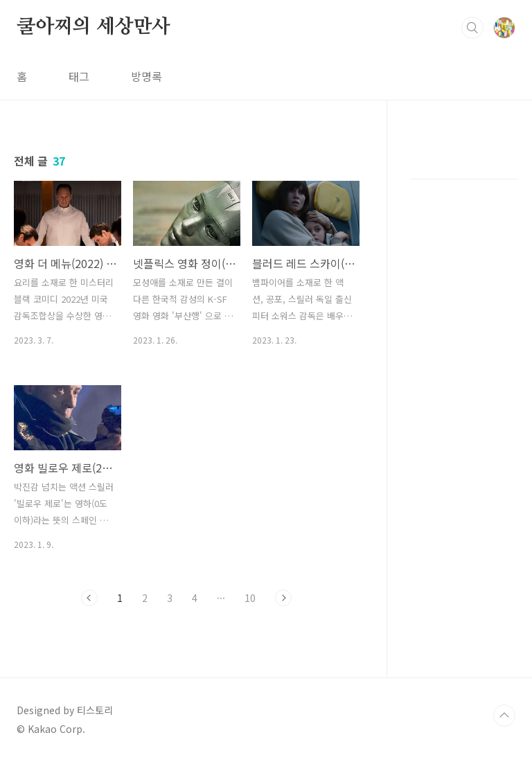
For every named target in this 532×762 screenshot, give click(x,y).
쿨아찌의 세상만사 (94, 27)
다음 (283, 598)
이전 (89, 598)
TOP (504, 716)
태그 (79, 76)
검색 (472, 28)
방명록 (147, 76)
